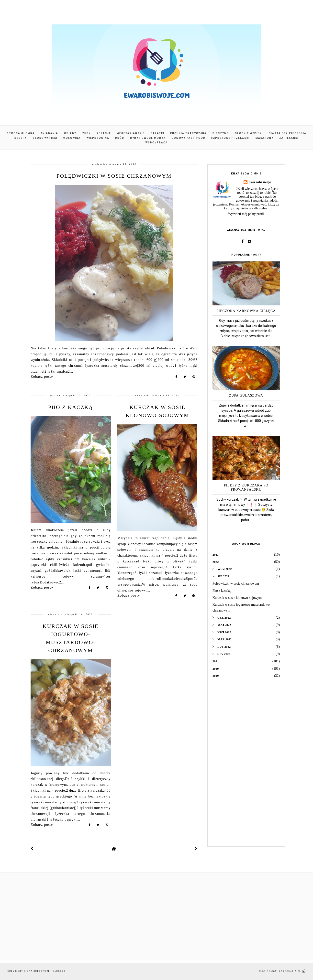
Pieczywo (221, 133)
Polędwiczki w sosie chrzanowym (114, 176)
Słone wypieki (45, 138)
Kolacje (104, 133)
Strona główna (21, 133)
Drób (120, 138)
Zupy (86, 133)
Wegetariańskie (131, 133)
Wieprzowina (98, 138)
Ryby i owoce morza (148, 138)
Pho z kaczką (71, 407)
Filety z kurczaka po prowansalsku (246, 487)
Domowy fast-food (189, 138)
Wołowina (72, 138)
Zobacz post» (42, 377)
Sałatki (157, 133)
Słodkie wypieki (249, 133)
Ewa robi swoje (260, 182)
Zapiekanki (289, 138)
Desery (21, 138)
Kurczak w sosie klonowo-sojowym (237, 598)
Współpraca (157, 143)
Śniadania (49, 133)
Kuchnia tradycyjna (188, 133)
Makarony (264, 138)
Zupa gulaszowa (246, 395)
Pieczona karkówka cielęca (246, 311)
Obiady (70, 133)
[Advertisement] (246, 766)
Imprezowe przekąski (230, 138)
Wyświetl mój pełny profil (246, 214)
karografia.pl (292, 971)
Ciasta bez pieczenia (288, 133)
